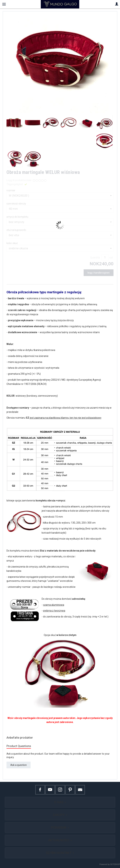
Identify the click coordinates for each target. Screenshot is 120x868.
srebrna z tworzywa (54, 611)
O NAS (60, 802)
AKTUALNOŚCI (60, 840)
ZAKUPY (60, 815)
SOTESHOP (115, 864)
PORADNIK (60, 827)
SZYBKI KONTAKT (60, 853)
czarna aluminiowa (54, 605)
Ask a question (19, 765)
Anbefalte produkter (20, 738)
